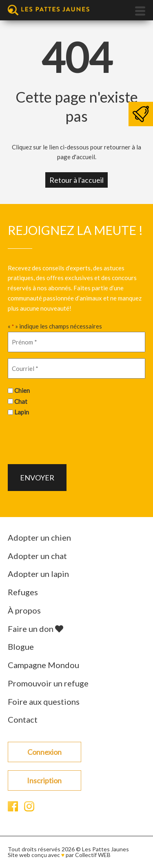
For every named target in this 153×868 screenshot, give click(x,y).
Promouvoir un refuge (48, 683)
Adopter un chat (37, 556)
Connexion (44, 752)
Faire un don (35, 629)
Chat (21, 401)
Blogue (21, 647)
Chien (22, 390)
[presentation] (70, 439)
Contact (23, 719)
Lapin (22, 412)
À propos (24, 610)
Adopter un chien (39, 537)
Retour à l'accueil (76, 180)
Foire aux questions (44, 701)
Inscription (44, 780)
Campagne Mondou (43, 665)
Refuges (23, 592)
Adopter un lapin (38, 574)
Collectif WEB (93, 855)
